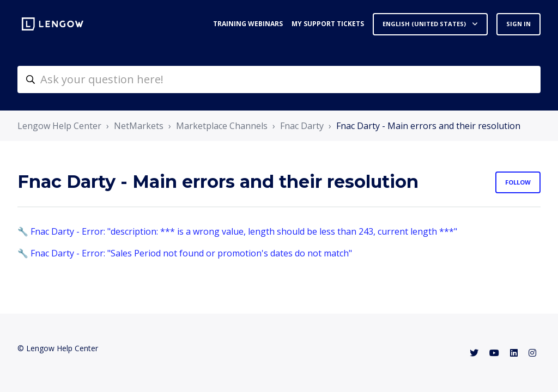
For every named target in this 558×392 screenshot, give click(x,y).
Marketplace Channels (222, 126)
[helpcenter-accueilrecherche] (279, 79)
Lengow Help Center (59, 126)
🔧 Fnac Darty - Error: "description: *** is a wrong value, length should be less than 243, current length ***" (237, 231)
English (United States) (425, 24)
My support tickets (328, 24)
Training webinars (248, 24)
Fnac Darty (302, 126)
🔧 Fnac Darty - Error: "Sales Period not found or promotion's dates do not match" (185, 253)
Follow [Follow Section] (518, 182)
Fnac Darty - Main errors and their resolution (428, 126)
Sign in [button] (518, 24)
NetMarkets (139, 126)
